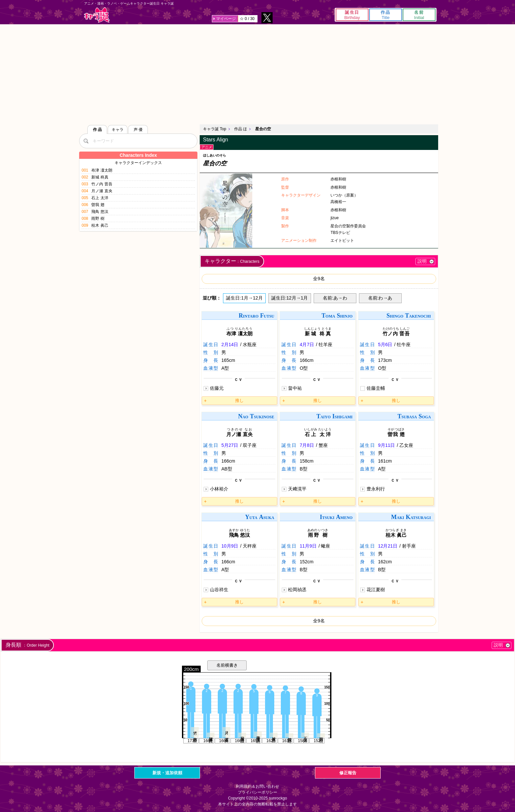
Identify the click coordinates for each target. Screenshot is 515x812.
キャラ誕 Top (215, 129)
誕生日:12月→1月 (290, 298)
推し (239, 400)
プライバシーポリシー (257, 792)
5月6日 (385, 344)
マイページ (226, 19)
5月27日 (230, 445)
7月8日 (307, 445)
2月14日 (230, 344)
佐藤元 (217, 388)
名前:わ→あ (380, 298)
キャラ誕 (97, 15)
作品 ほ (241, 129)
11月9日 (308, 546)
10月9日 (230, 546)
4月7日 (307, 344)
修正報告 (348, 773)
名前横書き (227, 665)
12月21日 (388, 546)
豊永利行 (376, 489)
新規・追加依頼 (167, 773)
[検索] (86, 141)
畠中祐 (295, 388)
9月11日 (386, 445)
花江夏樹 (376, 590)
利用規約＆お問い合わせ (257, 786)
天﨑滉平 (297, 489)
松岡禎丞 (297, 590)
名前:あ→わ (335, 298)
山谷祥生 (219, 590)
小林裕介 (219, 489)
